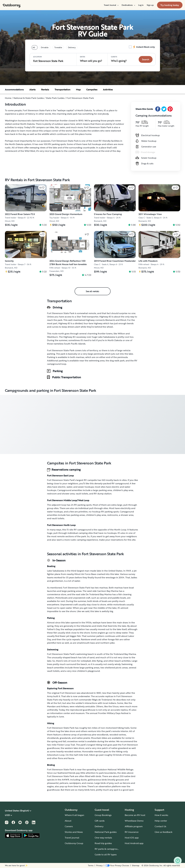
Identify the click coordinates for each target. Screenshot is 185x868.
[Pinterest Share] (170, 109)
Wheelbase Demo (134, 821)
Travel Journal (111, 5)
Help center (161, 821)
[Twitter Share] (164, 109)
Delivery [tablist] (72, 47)
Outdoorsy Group (74, 843)
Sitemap (136, 865)
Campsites (92, 90)
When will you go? (91, 59)
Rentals (45, 90)
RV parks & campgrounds (108, 849)
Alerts (32, 90)
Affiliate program (134, 826)
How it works (161, 815)
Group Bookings (103, 815)
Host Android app (134, 843)
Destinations (128, 5)
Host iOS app (132, 838)
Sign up (150, 5)
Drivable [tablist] (45, 47)
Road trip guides (103, 843)
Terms (91, 865)
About (68, 821)
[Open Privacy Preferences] (117, 865)
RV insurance (132, 832)
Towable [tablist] (58, 47)
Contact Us (160, 826)
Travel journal (72, 838)
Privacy (99, 865)
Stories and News (74, 832)
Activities (108, 90)
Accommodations (14, 90)
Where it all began (74, 815)
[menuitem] (111, 5)
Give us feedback (164, 832)
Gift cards (100, 821)
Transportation (63, 90)
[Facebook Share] (158, 109)
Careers (69, 826)
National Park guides (106, 832)
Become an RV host (135, 815)
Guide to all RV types (106, 854)
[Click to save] (42, 188)
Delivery (99, 826)
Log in (141, 5)
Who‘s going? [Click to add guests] (119, 59)
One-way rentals (103, 838)
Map (78, 90)
